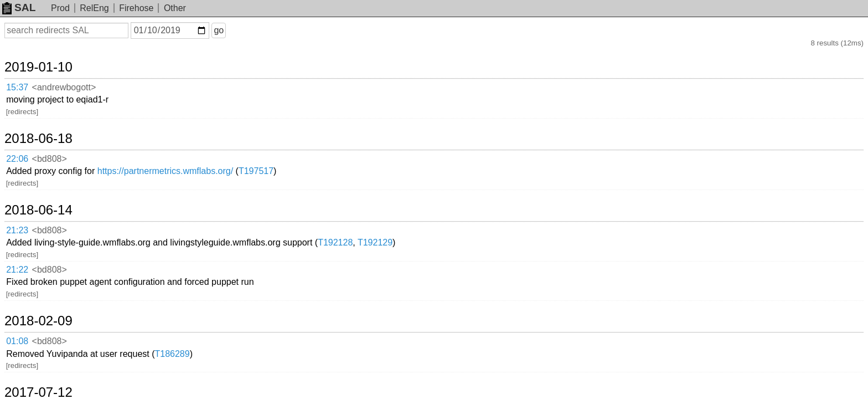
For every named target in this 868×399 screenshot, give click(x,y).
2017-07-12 (52, 244)
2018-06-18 (52, 100)
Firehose (136, 8)
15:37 (29, 75)
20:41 (29, 320)
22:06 (29, 118)
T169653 (249, 262)
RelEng (94, 8)
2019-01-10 (52, 57)
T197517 (349, 118)
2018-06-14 (52, 144)
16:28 (29, 263)
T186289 (265, 219)
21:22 (29, 176)
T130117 (304, 319)
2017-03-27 (52, 288)
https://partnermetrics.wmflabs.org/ (258, 118)
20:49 (29, 306)
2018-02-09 (52, 201)
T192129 (468, 162)
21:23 (29, 162)
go (232, 30)
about (844, 388)
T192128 (428, 162)
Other (175, 8)
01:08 (29, 219)
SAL (19, 7)
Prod (60, 8)
